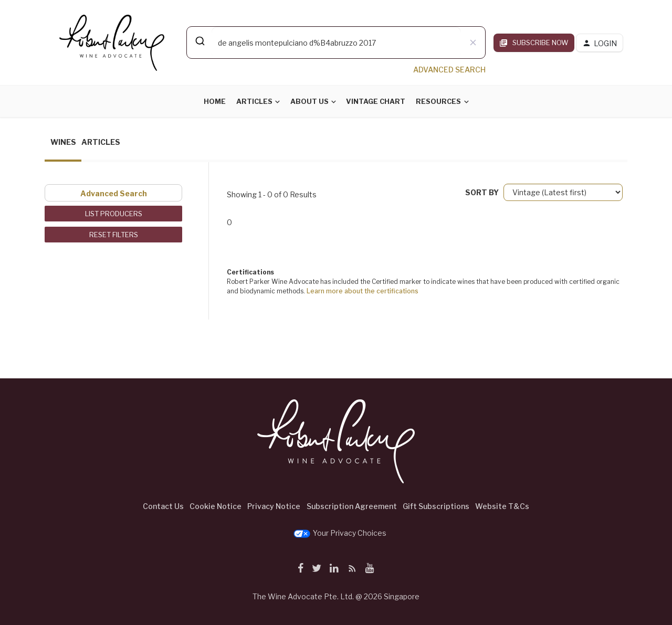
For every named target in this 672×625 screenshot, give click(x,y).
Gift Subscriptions (436, 506)
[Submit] (199, 41)
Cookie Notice (216, 506)
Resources (438, 101)
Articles (254, 101)
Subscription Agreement (352, 506)
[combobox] (336, 43)
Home (215, 101)
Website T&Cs (502, 506)
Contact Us (163, 506)
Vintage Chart (376, 101)
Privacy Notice (274, 506)
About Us (309, 101)
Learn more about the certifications (363, 291)
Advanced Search (114, 193)
